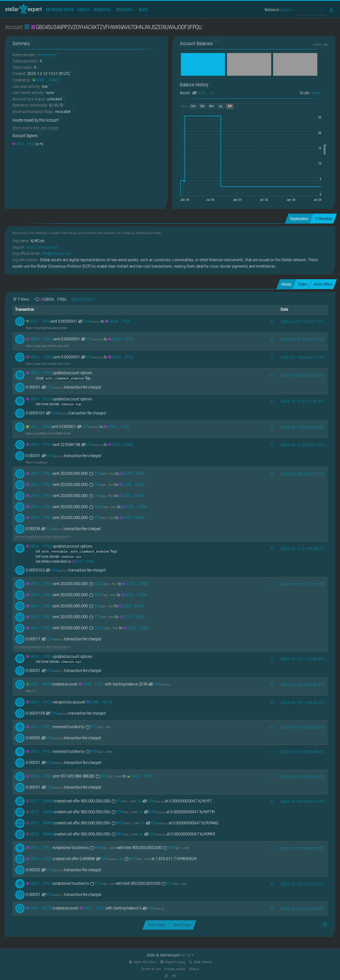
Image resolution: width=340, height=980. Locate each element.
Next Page (182, 925)
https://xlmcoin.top (42, 247)
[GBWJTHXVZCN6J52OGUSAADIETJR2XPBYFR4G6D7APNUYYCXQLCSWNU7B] (99, 702)
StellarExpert (23, 9)
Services (125, 10)
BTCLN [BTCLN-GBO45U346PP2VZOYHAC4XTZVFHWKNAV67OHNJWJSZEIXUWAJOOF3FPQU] (104, 628)
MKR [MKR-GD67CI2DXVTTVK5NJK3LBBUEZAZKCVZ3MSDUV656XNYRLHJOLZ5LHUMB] (99, 751)
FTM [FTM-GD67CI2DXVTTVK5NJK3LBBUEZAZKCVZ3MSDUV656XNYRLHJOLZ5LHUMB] (124, 812)
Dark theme (200, 962)
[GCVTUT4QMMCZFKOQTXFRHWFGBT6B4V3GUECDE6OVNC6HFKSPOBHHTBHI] (38, 321)
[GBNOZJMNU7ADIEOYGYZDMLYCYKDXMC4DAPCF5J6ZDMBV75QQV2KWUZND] (39, 339)
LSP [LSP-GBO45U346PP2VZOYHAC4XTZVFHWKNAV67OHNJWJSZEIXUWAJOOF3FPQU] (101, 496)
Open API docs (143, 962)
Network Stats (60, 10)
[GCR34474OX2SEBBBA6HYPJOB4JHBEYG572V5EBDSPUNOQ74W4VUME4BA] (120, 445)
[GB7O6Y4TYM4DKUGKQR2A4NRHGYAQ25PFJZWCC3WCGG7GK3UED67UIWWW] (39, 801)
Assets (84, 10)
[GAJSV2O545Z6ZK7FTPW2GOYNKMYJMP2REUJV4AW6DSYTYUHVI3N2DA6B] (38, 427)
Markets (103, 10)
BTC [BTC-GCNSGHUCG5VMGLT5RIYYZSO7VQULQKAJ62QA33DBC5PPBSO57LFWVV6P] (98, 727)
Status (194, 969)
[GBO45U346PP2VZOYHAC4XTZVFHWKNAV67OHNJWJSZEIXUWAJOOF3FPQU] (24, 144)
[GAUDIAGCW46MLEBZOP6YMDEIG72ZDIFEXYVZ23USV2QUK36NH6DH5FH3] (139, 776)
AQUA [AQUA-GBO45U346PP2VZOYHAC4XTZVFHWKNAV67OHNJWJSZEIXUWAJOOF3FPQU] (103, 584)
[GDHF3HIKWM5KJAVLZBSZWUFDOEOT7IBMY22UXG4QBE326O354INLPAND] (45, 80)
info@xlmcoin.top (56, 253)
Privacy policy (175, 969)
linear (317, 93)
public (286, 10)
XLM (89, 321)
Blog (143, 10)
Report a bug (173, 962)
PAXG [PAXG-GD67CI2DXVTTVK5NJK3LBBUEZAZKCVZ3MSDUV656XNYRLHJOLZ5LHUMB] (125, 823)
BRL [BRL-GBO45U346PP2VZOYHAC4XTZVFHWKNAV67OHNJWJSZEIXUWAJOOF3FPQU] (101, 606)
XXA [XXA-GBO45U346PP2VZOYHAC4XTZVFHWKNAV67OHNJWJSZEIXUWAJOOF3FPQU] (101, 485)
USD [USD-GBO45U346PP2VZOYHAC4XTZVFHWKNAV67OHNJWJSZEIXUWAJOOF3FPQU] (102, 473)
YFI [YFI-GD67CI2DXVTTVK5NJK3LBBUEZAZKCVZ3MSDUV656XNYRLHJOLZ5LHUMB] (123, 801)
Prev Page (157, 925)
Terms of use (151, 969)
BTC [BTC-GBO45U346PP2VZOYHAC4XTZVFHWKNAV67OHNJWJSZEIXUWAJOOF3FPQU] (101, 518)
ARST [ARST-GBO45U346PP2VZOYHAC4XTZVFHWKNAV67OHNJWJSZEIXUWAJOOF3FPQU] (102, 595)
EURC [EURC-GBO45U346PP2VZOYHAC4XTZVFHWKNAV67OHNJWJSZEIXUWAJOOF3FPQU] (103, 507)
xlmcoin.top (46, 55)
